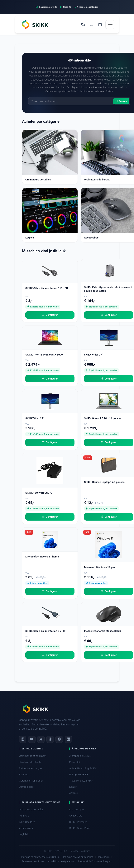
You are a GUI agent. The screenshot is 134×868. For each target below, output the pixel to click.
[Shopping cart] (100, 24)
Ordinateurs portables (31, 809)
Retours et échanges (31, 768)
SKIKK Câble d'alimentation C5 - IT (45, 631)
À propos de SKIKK (80, 756)
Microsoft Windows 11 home (42, 557)
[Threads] (50, 739)
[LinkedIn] (68, 739)
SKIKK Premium (78, 822)
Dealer (73, 787)
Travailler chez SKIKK (81, 781)
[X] (41, 739)
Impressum (103, 857)
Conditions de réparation (61, 861)
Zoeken (121, 101)
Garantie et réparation (31, 781)
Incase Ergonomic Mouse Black (102, 631)
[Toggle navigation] (110, 25)
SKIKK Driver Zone (80, 828)
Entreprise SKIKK (79, 775)
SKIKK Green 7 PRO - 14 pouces (103, 418)
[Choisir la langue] (83, 24)
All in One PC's (27, 822)
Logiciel (23, 834)
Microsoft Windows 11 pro (99, 567)
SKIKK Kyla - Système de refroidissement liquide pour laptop (108, 289)
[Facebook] (59, 739)
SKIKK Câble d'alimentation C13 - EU (47, 288)
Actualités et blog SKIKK (83, 768)
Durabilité (75, 762)
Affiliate (74, 793)
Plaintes (24, 775)
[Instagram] (23, 739)
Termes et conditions (33, 861)
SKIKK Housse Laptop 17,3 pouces (104, 482)
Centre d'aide (26, 787)
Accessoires (26, 828)
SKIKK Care (76, 816)
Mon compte (77, 809)
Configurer (50, 315)
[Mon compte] (92, 24)
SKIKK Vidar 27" (93, 355)
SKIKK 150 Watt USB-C (39, 493)
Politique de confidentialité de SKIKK (40, 857)
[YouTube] (32, 739)
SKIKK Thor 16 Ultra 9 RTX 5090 (44, 355)
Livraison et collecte (30, 762)
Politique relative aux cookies (78, 857)
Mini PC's (24, 816)
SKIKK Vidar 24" (35, 418)
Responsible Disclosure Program (95, 861)
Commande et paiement (33, 756)
